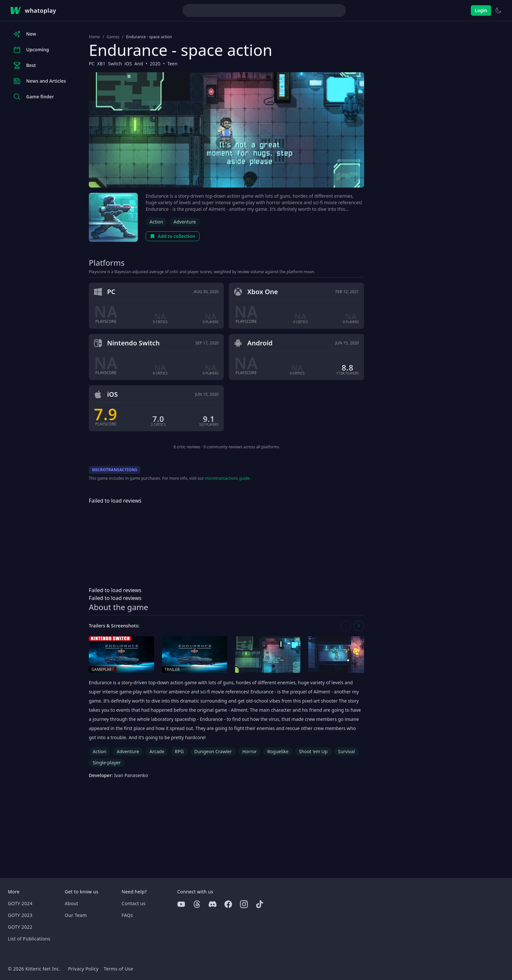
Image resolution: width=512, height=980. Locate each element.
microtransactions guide (227, 478)
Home (94, 37)
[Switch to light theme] (498, 10)
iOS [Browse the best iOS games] (128, 64)
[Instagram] (244, 904)
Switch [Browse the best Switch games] (115, 64)
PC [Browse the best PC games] (92, 64)
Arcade (157, 751)
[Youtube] (181, 904)
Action (156, 222)
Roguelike (278, 751)
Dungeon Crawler (213, 751)
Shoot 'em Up (313, 751)
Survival (346, 751)
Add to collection (173, 236)
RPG (179, 751)
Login (481, 10)
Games (113, 37)
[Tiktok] (260, 904)
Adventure (184, 222)
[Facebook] (228, 904)
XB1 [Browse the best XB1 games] (101, 64)
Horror (249, 751)
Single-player (107, 763)
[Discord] (213, 904)
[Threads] (197, 904)
